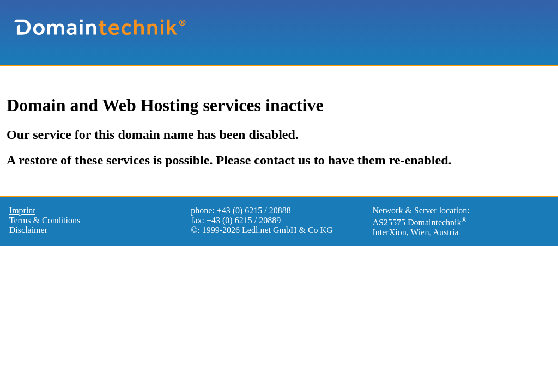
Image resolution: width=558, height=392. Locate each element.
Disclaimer (28, 230)
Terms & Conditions (45, 220)
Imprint (22, 210)
